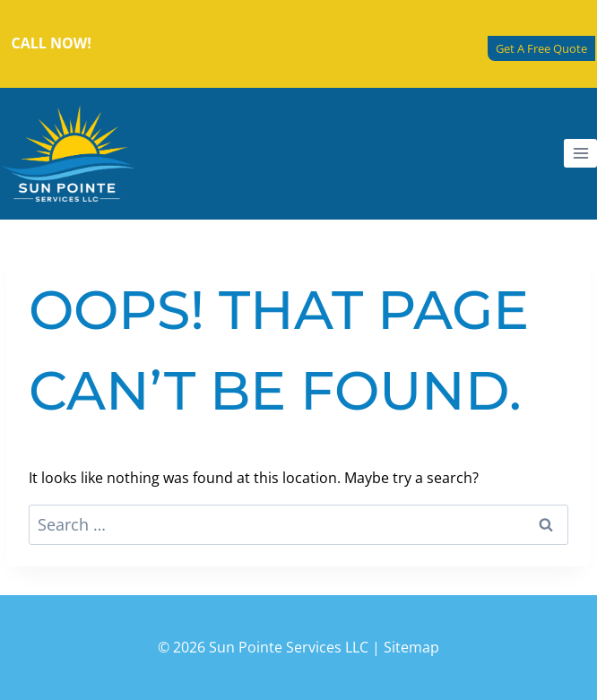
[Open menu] (580, 153)
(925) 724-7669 (145, 43)
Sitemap (411, 647)
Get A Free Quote (541, 48)
